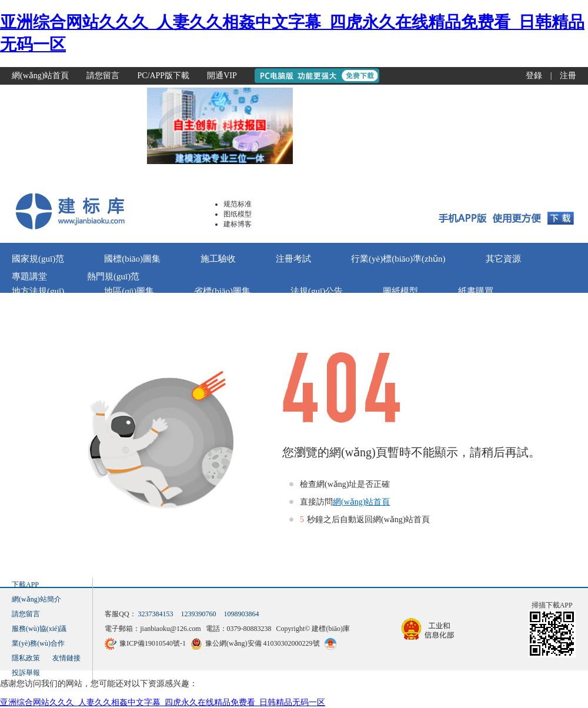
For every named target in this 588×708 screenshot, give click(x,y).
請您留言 (103, 76)
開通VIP (222, 76)
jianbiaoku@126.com (170, 629)
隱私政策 (26, 658)
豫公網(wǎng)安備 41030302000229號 (263, 643)
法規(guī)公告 (317, 291)
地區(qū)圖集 (129, 291)
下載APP (25, 585)
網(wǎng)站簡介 (36, 599)
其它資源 (503, 259)
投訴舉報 (26, 673)
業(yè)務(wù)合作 (38, 643)
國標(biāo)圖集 (132, 259)
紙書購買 (476, 291)
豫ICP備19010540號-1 (153, 643)
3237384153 (156, 614)
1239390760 (199, 614)
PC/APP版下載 (163, 76)
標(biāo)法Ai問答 (141, 309)
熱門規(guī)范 (113, 276)
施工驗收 (218, 259)
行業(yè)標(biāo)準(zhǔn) (398, 259)
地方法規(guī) (38, 291)
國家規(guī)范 (38, 259)
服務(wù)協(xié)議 (39, 629)
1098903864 (242, 614)
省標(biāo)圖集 (222, 291)
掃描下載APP (552, 605)
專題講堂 (29, 276)
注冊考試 (293, 259)
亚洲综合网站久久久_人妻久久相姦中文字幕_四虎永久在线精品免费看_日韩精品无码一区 (163, 702)
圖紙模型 (400, 291)
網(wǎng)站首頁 (40, 76)
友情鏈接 (66, 658)
